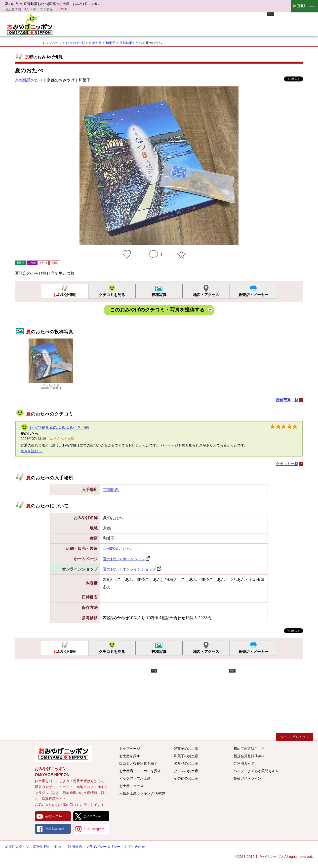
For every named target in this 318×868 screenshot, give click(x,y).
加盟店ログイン (17, 847)
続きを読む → (32, 451)
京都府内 (111, 490)
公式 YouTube (54, 816)
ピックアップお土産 (135, 778)
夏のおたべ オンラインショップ (129, 569)
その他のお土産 (186, 778)
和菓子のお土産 (186, 756)
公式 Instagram (94, 829)
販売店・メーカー (253, 295)
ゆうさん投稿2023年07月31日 (51, 385)
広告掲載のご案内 (47, 847)
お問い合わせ (135, 847)
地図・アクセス (206, 295)
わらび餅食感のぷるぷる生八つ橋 (59, 428)
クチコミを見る (112, 295)
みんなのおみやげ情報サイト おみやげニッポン (63, 754)
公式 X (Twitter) (93, 816)
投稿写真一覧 (287, 400)
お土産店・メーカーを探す (140, 771)
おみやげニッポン (30, 24)
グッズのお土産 (186, 771)
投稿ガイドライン (247, 778)
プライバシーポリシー (103, 847)
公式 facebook (55, 829)
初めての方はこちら (249, 749)
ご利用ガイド (244, 763)
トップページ (52, 43)
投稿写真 (159, 295)
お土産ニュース (131, 786)
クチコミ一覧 (287, 464)
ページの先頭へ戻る (295, 737)
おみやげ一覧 (75, 43)
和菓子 (110, 43)
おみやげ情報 (65, 295)
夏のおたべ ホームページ (124, 559)
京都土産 (95, 43)
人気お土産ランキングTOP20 (142, 793)
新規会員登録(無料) (249, 756)
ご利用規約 (73, 847)
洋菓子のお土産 (186, 749)
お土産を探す (130, 756)
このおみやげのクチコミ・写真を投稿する (157, 310)
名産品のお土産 (186, 763)
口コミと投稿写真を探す (138, 763)
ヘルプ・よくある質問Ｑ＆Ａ (256, 771)
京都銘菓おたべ (131, 43)
